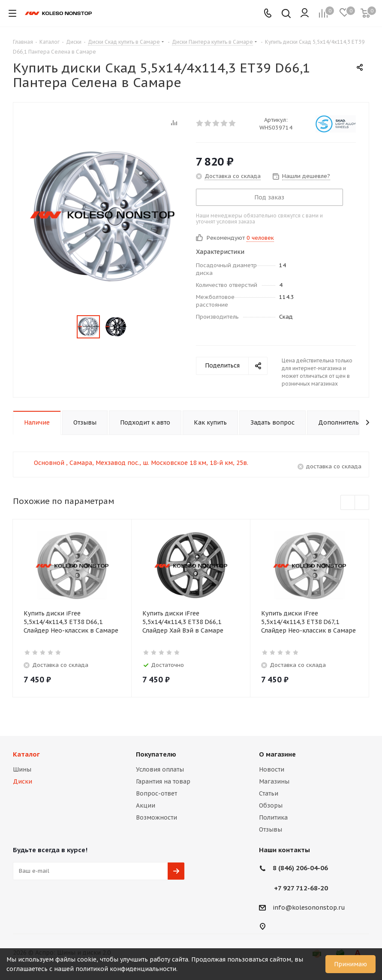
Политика (273, 817)
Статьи (269, 793)
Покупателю (156, 754)
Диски (23, 781)
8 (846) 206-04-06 (300, 868)
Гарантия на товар (163, 781)
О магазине (277, 754)
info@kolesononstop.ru (309, 908)
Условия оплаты (160, 769)
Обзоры (271, 805)
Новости (272, 769)
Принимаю (350, 964)
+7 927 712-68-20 (301, 888)
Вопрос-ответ (156, 793)
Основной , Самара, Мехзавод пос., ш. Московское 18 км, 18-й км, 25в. (141, 463)
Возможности (156, 817)
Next (362, 503)
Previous (348, 503)
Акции (146, 805)
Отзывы (271, 829)
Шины (22, 769)
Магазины (274, 781)
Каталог (26, 754)
